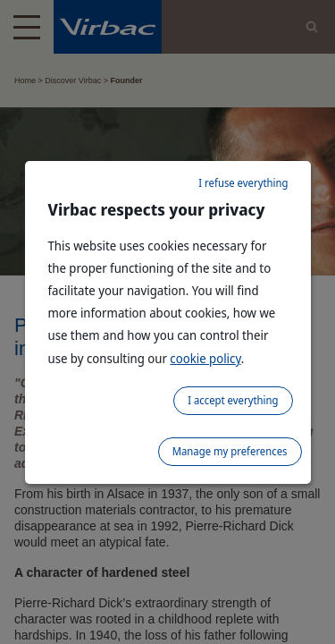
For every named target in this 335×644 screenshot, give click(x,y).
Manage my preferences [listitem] (230, 451)
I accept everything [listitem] (233, 400)
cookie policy (205, 358)
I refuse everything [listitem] (243, 183)
